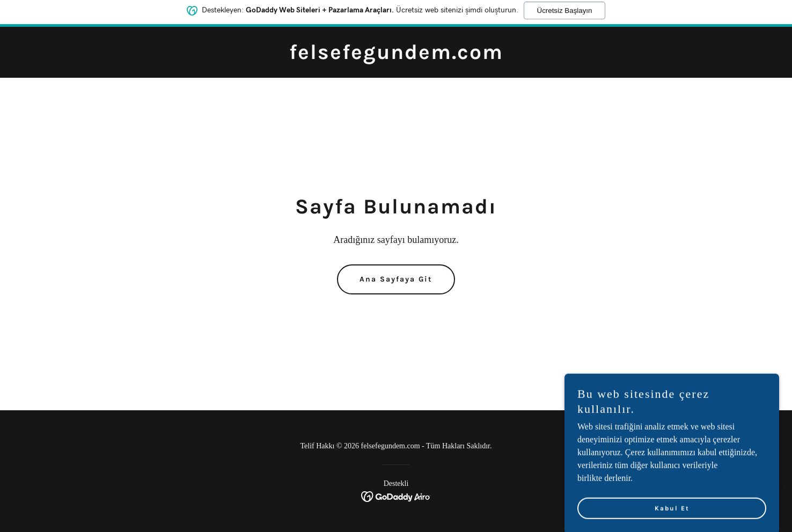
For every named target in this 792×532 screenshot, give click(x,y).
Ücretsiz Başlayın (565, 9)
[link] (396, 56)
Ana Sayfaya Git (396, 279)
